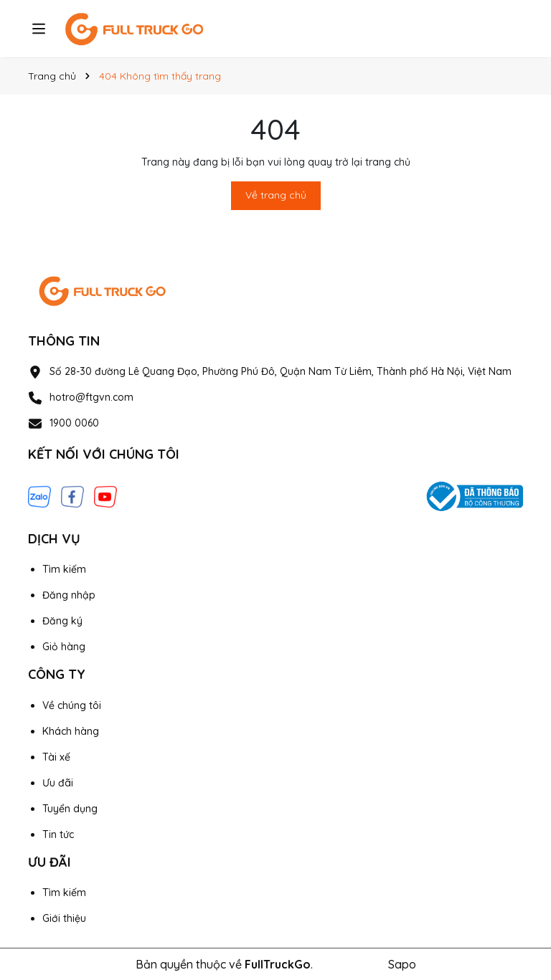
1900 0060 (74, 423)
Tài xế (56, 757)
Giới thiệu (64, 918)
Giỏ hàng (64, 647)
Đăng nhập (69, 595)
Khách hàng (71, 731)
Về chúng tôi (72, 705)
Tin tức (58, 834)
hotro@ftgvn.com (91, 397)
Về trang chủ (276, 195)
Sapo (402, 964)
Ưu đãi (58, 783)
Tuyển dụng (70, 809)
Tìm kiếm (64, 569)
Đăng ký (62, 621)
